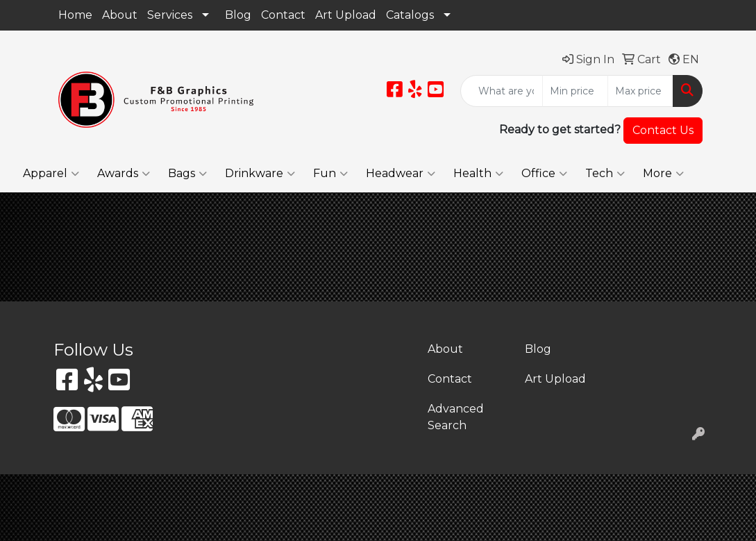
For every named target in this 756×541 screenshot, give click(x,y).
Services (170, 15)
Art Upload (346, 15)
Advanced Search (456, 417)
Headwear (401, 174)
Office (544, 174)
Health (478, 174)
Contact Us (663, 130)
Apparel (51, 174)
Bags (187, 174)
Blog (238, 15)
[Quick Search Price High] (640, 91)
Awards (124, 174)
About (120, 15)
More (663, 174)
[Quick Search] (502, 91)
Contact (283, 15)
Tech (605, 174)
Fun (330, 174)
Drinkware (260, 174)
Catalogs (410, 15)
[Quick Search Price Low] (575, 91)
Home (75, 15)
